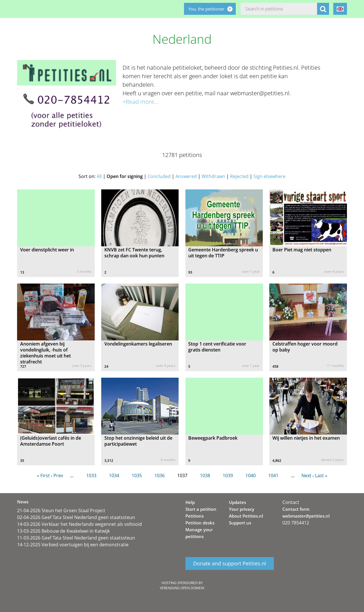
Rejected (239, 176)
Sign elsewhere (269, 176)
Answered (186, 176)
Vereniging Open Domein (182, 588)
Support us (240, 523)
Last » (321, 475)
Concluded (159, 176)
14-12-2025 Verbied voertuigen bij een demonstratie (73, 545)
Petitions (195, 516)
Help (190, 502)
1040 (251, 475)
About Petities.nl (246, 516)
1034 (114, 475)
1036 (160, 475)
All (99, 176)
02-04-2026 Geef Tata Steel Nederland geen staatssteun (76, 517)
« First (43, 475)
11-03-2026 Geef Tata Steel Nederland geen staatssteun (76, 538)
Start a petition (201, 509)
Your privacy (242, 509)
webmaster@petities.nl (306, 516)
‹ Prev (57, 475)
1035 (137, 475)
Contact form (296, 509)
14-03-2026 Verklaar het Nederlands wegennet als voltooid (79, 524)
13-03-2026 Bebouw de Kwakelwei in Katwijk (63, 531)
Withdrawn (213, 176)
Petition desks (200, 523)
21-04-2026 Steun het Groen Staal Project (61, 510)
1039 (228, 475)
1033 (91, 475)
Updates (237, 502)
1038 (205, 475)
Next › (308, 475)
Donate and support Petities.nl (230, 564)
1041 (273, 475)
